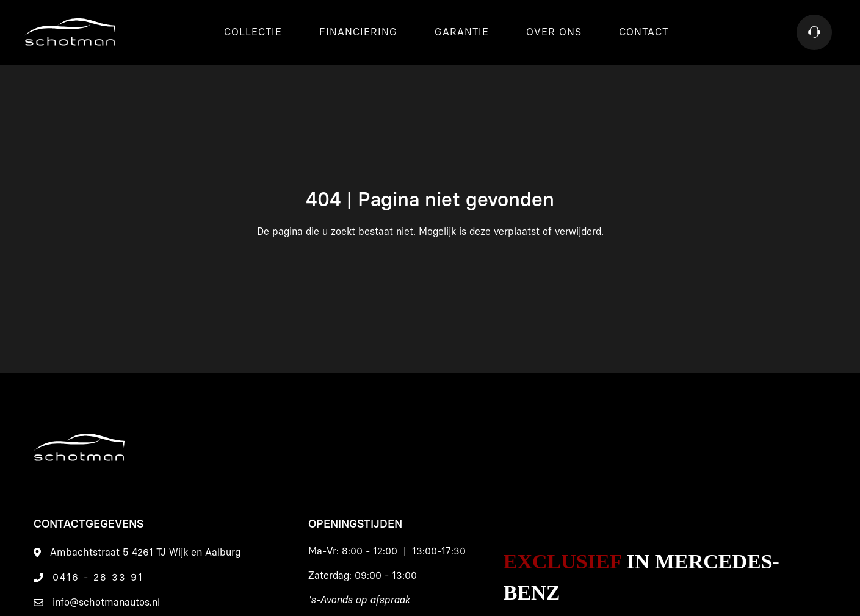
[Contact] (814, 32)
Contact (644, 32)
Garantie (462, 32)
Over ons (554, 32)
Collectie (253, 32)
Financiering (358, 32)
